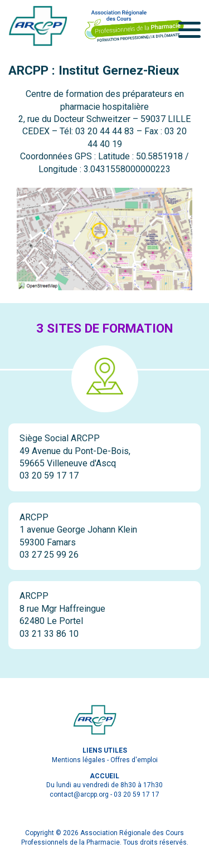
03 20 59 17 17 (49, 476)
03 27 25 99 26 (49, 555)
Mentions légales (79, 760)
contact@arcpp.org (79, 794)
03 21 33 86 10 (49, 634)
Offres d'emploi (134, 760)
